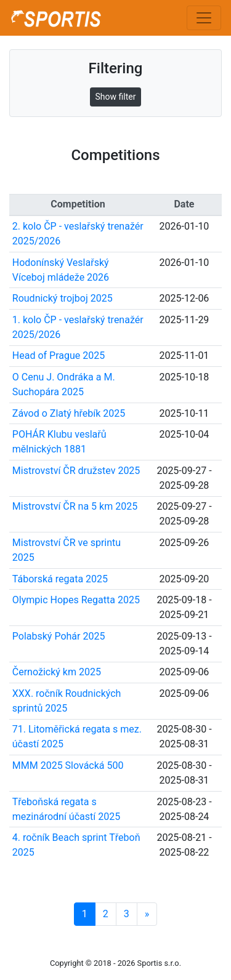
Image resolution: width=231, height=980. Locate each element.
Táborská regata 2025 (60, 579)
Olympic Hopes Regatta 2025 (76, 600)
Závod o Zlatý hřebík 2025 (69, 413)
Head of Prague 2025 (59, 355)
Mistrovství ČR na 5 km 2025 (75, 506)
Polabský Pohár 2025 (59, 636)
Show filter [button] (116, 97)
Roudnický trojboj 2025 (63, 298)
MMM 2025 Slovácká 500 (68, 765)
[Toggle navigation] (204, 18)
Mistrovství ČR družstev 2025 (76, 471)
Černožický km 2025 (57, 672)
